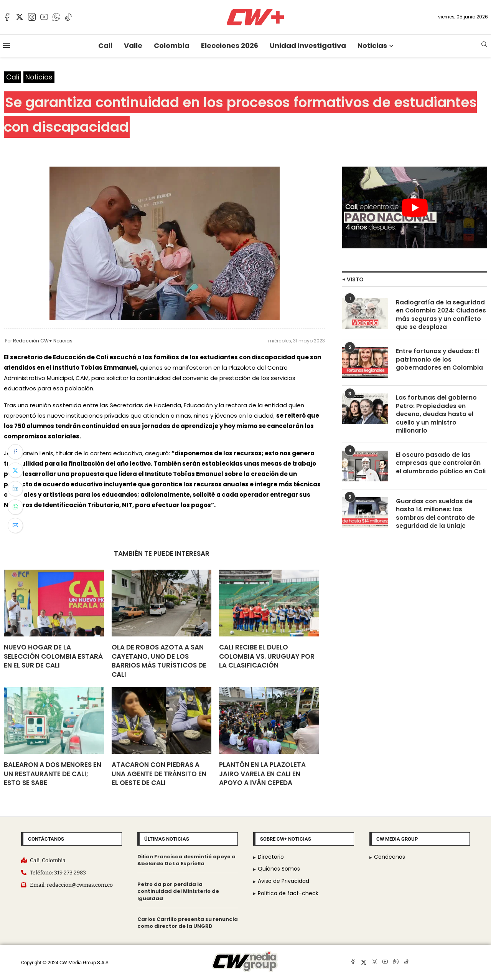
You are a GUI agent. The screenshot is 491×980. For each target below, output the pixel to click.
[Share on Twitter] (15, 470)
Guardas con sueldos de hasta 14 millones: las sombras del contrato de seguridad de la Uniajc (435, 517)
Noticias (372, 45)
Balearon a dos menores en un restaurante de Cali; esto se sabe (53, 774)
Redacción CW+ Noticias (43, 341)
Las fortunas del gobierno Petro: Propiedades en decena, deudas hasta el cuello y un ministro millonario (437, 416)
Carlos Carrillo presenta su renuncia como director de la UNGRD (188, 923)
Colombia (172, 45)
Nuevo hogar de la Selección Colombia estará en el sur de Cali (53, 657)
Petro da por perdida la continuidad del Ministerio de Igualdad (178, 892)
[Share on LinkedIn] (15, 489)
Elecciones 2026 (230, 45)
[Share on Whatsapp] (15, 507)
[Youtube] (44, 17)
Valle (133, 45)
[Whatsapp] (56, 17)
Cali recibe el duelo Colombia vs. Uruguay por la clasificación (267, 657)
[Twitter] (20, 17)
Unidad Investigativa (308, 45)
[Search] (484, 45)
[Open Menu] (7, 46)
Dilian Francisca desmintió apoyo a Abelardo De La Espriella (186, 860)
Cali (105, 45)
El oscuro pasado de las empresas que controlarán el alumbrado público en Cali (441, 467)
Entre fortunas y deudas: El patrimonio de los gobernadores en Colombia (440, 361)
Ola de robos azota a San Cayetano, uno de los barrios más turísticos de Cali (159, 661)
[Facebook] (7, 17)
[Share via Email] (15, 526)
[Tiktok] (69, 17)
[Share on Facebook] (15, 452)
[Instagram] (32, 17)
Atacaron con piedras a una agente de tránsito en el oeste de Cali (159, 774)
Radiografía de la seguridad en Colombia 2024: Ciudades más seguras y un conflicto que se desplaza (442, 316)
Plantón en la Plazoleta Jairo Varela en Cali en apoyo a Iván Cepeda (262, 774)
